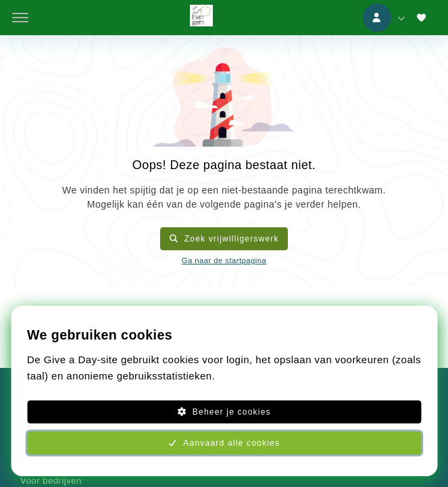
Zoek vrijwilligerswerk (224, 239)
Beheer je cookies (224, 412)
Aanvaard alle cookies (224, 443)
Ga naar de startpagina (224, 260)
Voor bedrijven (51, 481)
